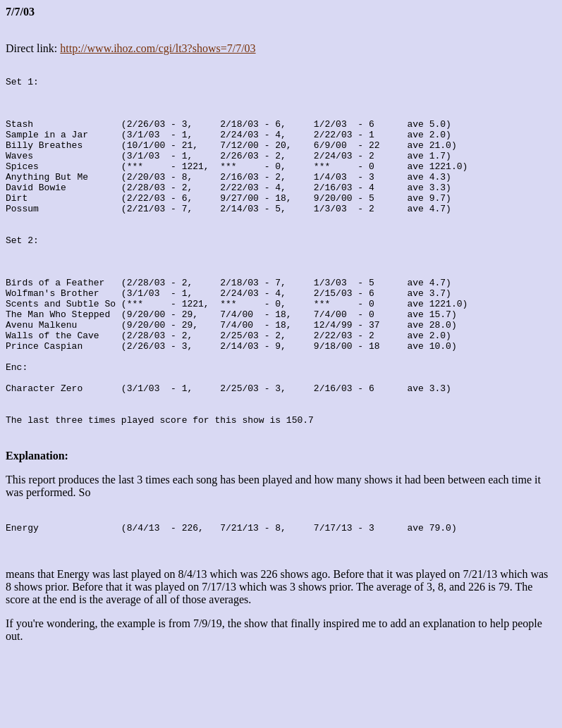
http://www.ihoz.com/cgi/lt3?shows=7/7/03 (158, 48)
